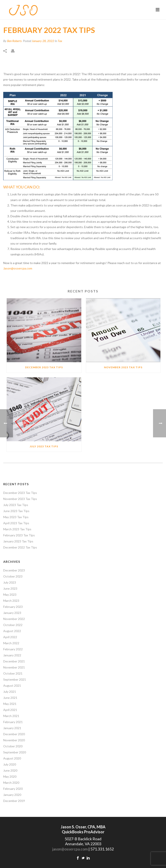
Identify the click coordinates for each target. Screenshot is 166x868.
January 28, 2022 (43, 41)
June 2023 (10, 588)
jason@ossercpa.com (70, 849)
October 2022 (13, 625)
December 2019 (14, 801)
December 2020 (14, 734)
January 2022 (12, 655)
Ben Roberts (14, 41)
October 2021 (13, 673)
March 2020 (11, 783)
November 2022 (14, 619)
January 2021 (12, 728)
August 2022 (12, 631)
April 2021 (10, 710)
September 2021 (15, 679)
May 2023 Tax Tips (16, 517)
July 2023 (10, 582)
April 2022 (10, 637)
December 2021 (14, 661)
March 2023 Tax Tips (17, 529)
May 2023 (10, 595)
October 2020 (13, 746)
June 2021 (10, 698)
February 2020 (13, 789)
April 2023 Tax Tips (16, 523)
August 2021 (12, 685)
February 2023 (13, 607)
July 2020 (10, 764)
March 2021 (11, 716)
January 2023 (12, 613)
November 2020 (14, 740)
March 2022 (11, 643)
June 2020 (10, 770)
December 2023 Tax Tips (44, 367)
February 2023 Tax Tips (19, 535)
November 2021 (14, 667)
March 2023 (11, 601)
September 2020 (15, 752)
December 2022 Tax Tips (20, 547)
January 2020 (12, 795)
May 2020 (10, 776)
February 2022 (13, 649)
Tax (60, 41)
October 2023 (13, 576)
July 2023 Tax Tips (44, 446)
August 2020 (12, 758)
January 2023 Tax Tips (18, 541)
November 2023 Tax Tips (123, 367)
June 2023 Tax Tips (16, 511)
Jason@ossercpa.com (18, 268)
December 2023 (14, 570)
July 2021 (10, 692)
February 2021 (13, 722)
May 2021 (10, 704)
